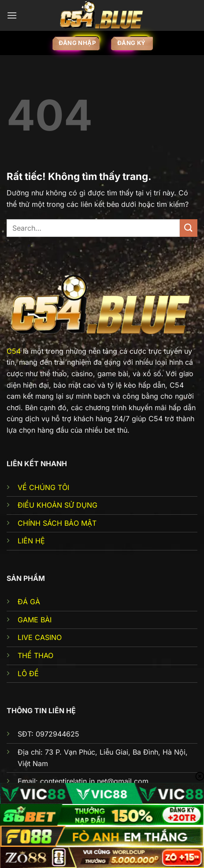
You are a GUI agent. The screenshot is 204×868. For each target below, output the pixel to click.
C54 (14, 351)
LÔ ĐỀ (28, 673)
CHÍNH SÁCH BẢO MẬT (57, 523)
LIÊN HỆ (31, 541)
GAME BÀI (35, 620)
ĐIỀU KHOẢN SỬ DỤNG (57, 505)
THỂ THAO (35, 655)
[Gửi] (189, 228)
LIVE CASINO (40, 637)
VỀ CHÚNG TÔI (43, 487)
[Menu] (12, 15)
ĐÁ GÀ (29, 602)
